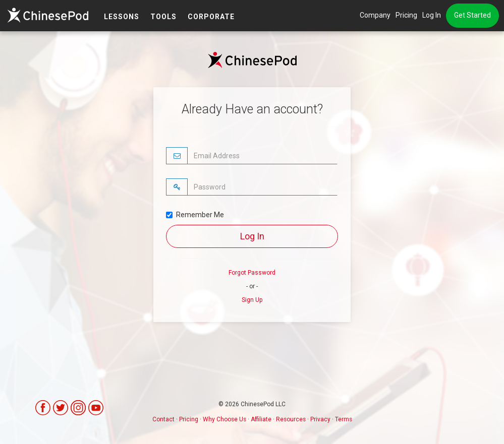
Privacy (320, 419)
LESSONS (122, 17)
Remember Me (195, 215)
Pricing (406, 15)
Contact (163, 419)
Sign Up (252, 300)
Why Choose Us (225, 419)
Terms (344, 419)
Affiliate (261, 419)
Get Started (472, 15)
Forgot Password (252, 273)
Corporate (211, 17)
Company (375, 15)
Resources (291, 419)
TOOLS (163, 17)
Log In (432, 15)
